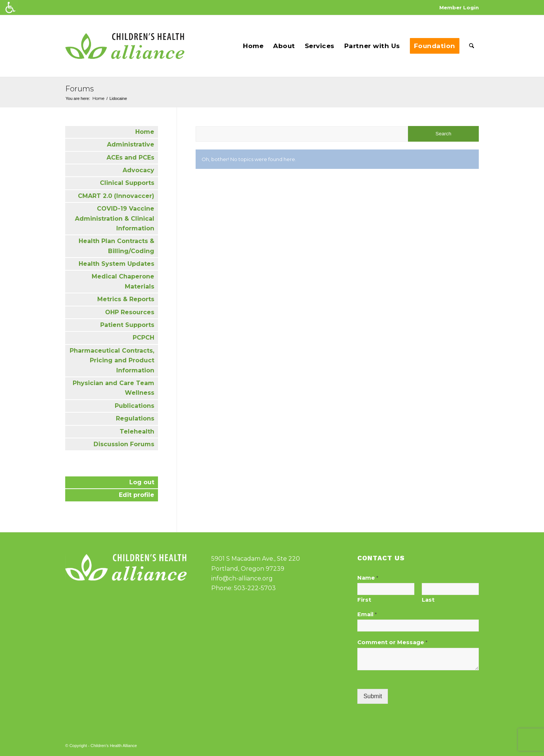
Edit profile (137, 495)
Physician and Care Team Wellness (113, 388)
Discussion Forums (124, 444)
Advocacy (138, 170)
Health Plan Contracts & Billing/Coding (116, 246)
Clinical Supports (127, 183)
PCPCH (143, 338)
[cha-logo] (125, 46)
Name (368, 578)
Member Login (459, 7)
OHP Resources (130, 312)
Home (145, 132)
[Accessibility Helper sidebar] (10, 7)
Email (367, 614)
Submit (373, 696)
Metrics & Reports (126, 299)
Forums (80, 89)
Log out (142, 482)
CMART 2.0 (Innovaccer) (116, 196)
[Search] (472, 46)
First (364, 600)
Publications (135, 406)
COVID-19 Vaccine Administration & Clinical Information (115, 218)
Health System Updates (116, 264)
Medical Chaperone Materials (123, 281)
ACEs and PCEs (130, 157)
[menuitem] (457, 8)
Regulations (135, 418)
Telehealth (137, 431)
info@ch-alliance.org (242, 578)
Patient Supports (127, 325)
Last (428, 600)
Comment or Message (392, 642)
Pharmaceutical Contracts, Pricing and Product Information (112, 360)
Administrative (131, 144)
